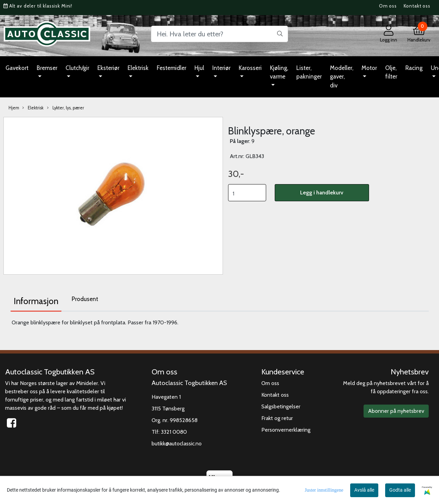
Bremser (47, 68)
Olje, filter (391, 72)
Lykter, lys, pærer (66, 108)
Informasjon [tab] (36, 301)
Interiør (221, 68)
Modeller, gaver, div (342, 77)
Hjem (14, 108)
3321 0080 (174, 432)
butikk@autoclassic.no (177, 443)
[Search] (219, 34)
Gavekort (17, 68)
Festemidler (171, 68)
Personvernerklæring (286, 430)
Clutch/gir (77, 68)
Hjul (199, 68)
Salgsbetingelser (281, 406)
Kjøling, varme (279, 72)
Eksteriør (108, 68)
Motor (369, 68)
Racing (414, 68)
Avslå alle (364, 490)
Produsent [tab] (85, 299)
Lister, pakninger (309, 72)
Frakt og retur (277, 418)
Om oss (388, 6)
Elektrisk (138, 68)
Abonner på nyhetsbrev (396, 411)
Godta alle (400, 490)
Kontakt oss (417, 6)
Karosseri (250, 68)
